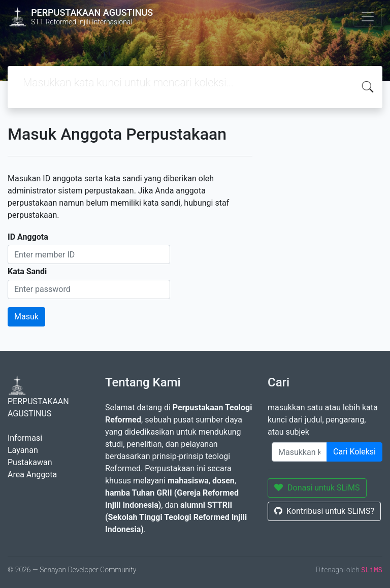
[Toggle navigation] (368, 17)
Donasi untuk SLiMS (317, 488)
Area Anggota (32, 475)
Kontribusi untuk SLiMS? (324, 511)
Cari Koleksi (354, 452)
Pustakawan (30, 462)
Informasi (25, 438)
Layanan (23, 450)
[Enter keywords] (299, 452)
